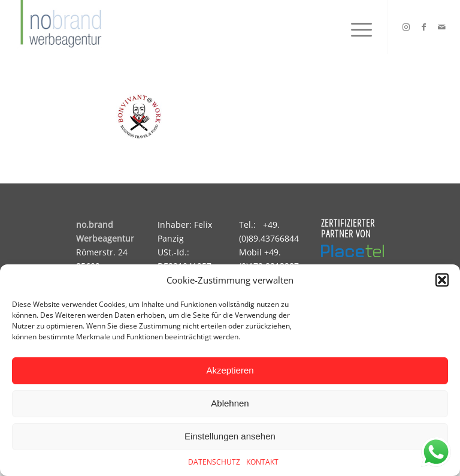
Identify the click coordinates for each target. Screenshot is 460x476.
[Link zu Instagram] (406, 27)
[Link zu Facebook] (424, 27)
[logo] (59, 27)
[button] (442, 280)
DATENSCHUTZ (214, 462)
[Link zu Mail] (442, 27)
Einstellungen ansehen (230, 436)
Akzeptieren (230, 370)
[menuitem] (355, 27)
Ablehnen (230, 403)
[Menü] (355, 27)
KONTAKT (262, 462)
